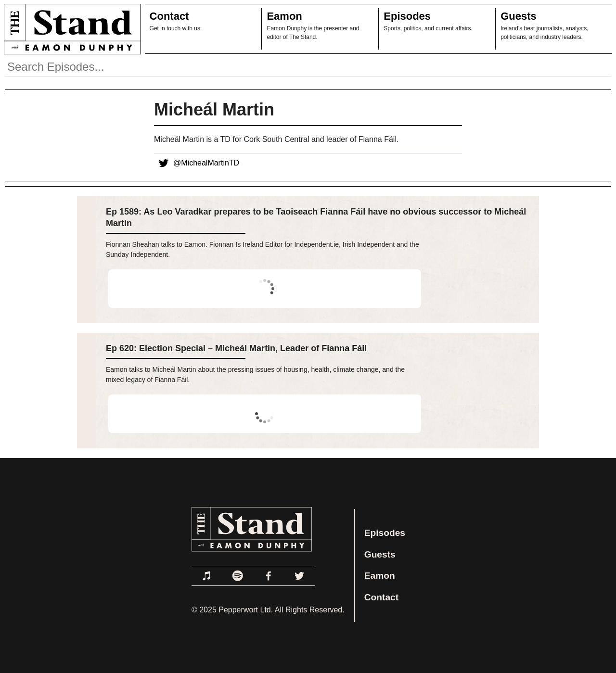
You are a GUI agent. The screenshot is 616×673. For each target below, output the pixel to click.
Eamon (284, 16)
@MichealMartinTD (197, 163)
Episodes (407, 16)
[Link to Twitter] (299, 576)
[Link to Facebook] (269, 576)
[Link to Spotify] (238, 576)
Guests (519, 16)
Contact (169, 16)
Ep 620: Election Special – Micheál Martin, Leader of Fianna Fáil (236, 348)
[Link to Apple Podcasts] (207, 576)
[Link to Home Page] (71, 29)
